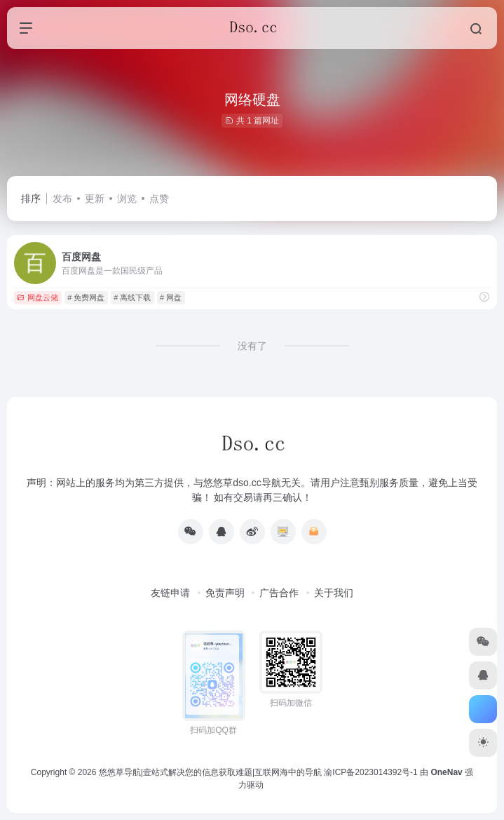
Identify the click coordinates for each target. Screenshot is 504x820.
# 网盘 (171, 297)
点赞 (159, 199)
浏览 (127, 199)
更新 (95, 199)
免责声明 (225, 593)
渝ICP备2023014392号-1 (370, 772)
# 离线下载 (132, 297)
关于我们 (334, 593)
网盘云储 (38, 297)
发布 (62, 199)
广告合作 (279, 593)
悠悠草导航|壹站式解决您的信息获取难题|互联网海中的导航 (210, 772)
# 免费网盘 (86, 297)
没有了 (252, 346)
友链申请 (170, 593)
